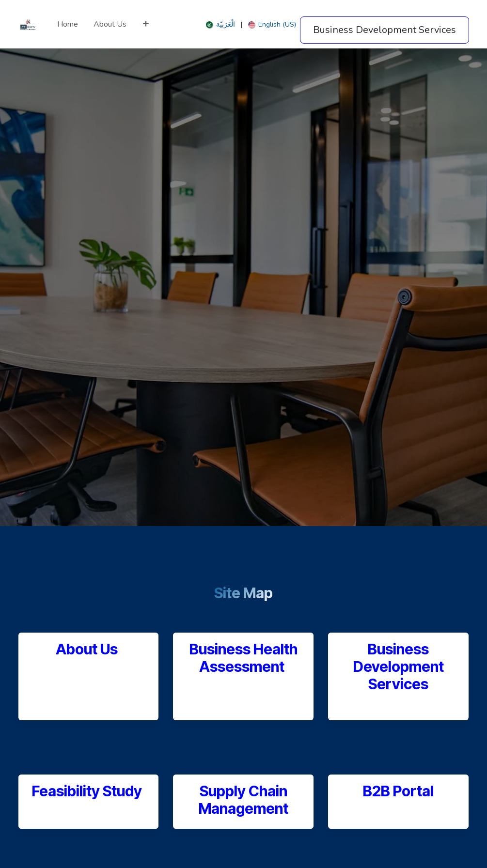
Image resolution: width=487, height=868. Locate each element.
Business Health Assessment (243, 658)
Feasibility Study (88, 791)
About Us (87, 649)
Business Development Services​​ (385, 30)
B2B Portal (398, 791)
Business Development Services (399, 667)
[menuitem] (68, 24)
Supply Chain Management (243, 800)
